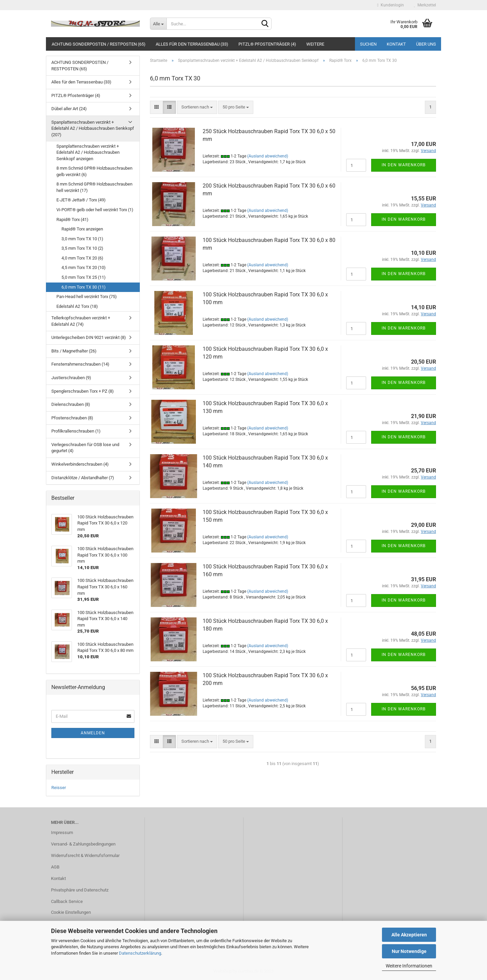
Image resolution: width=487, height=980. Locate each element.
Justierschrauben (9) (71, 378)
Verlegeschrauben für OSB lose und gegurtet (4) (85, 448)
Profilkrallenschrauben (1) (76, 431)
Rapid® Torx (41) (72, 219)
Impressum (62, 832)
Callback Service (67, 901)
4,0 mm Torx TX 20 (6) (82, 258)
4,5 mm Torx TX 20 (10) (84, 267)
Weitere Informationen (409, 966)
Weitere (315, 44)
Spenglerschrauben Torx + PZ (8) (83, 391)
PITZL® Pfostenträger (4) (267, 44)
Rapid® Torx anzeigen (82, 229)
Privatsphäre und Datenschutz (80, 890)
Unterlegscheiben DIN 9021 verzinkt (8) (89, 337)
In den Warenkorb (404, 165)
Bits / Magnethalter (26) (74, 351)
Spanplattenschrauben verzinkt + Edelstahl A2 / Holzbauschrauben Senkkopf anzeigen (88, 152)
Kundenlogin (391, 5)
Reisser (59, 788)
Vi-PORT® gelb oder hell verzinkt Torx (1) (95, 210)
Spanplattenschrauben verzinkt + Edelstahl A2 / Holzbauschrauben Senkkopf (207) (93, 128)
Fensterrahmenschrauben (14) (80, 364)
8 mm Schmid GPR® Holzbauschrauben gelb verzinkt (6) (94, 171)
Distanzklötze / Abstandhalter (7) (83, 478)
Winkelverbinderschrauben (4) (80, 464)
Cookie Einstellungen (71, 912)
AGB (55, 867)
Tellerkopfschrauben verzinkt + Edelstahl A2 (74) (81, 321)
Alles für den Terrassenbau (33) (192, 44)
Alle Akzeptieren (409, 935)
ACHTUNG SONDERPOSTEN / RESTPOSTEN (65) (99, 44)
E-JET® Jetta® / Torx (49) (81, 200)
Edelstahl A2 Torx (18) (77, 306)
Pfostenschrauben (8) (72, 418)
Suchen (368, 44)
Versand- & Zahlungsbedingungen (83, 844)
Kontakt (396, 44)
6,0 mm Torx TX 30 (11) (84, 287)
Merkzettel (425, 5)
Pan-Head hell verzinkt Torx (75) (87, 297)
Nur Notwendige (409, 951)
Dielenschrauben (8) (71, 404)
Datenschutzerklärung (140, 953)
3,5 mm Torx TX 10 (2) (82, 248)
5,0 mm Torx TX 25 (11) (84, 277)
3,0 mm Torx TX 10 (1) (82, 239)
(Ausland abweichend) (268, 156)
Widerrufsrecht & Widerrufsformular (85, 855)
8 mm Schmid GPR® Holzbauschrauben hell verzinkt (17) (94, 187)
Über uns (426, 44)
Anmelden (93, 733)
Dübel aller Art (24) (69, 109)
